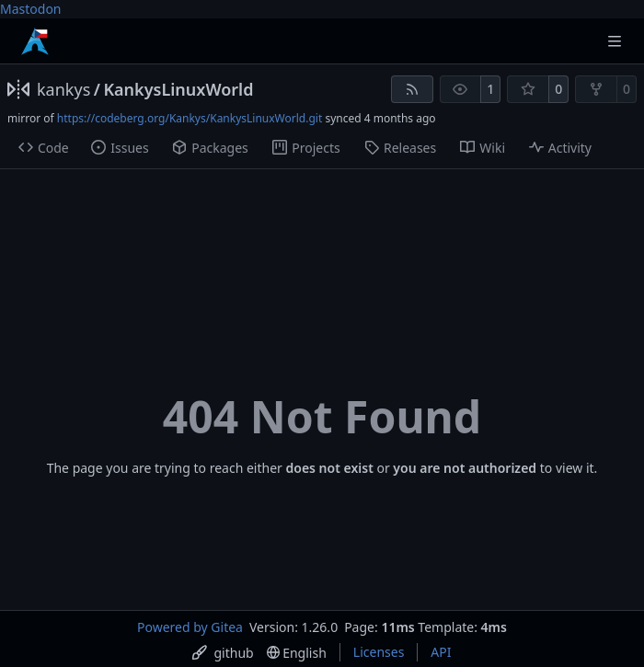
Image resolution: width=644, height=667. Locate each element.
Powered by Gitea (190, 627)
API (441, 652)
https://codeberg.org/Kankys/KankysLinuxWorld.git (190, 118)
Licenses (379, 652)
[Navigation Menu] (616, 41)
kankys (63, 89)
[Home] (35, 41)
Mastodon (31, 9)
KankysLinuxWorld (178, 89)
